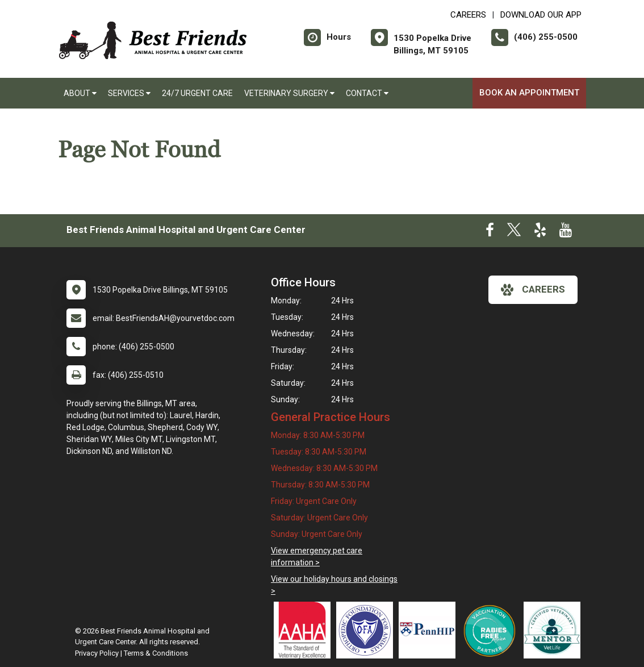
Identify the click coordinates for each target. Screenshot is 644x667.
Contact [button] (367, 93)
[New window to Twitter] (514, 232)
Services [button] (129, 93)
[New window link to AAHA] (305, 630)
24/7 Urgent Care (197, 93)
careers (533, 290)
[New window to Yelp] (540, 232)
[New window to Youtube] (566, 232)
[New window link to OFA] (367, 630)
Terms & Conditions (156, 653)
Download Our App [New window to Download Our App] (541, 15)
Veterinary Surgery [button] (289, 93)
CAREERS (468, 15)
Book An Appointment (529, 93)
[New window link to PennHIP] (430, 630)
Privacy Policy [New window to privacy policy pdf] (97, 653)
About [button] (80, 93)
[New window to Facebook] (490, 232)
